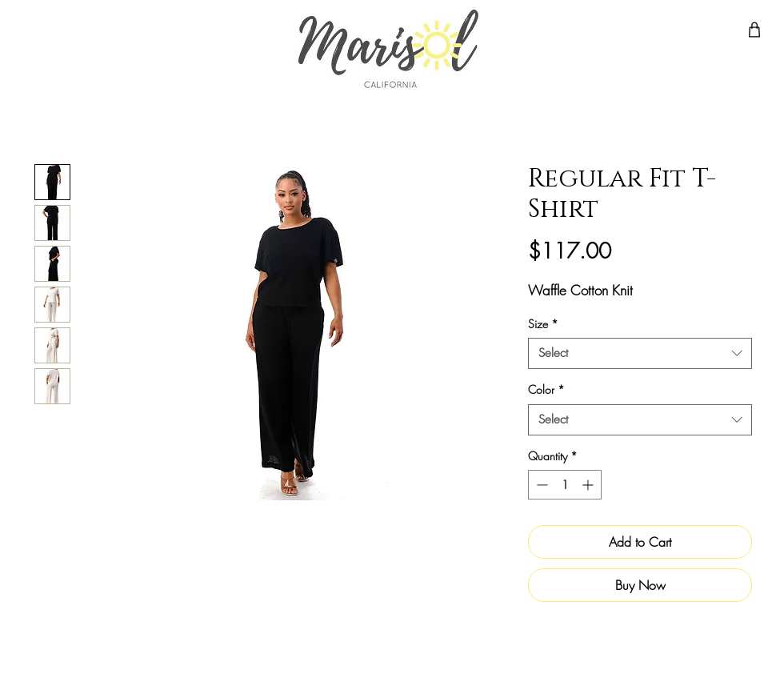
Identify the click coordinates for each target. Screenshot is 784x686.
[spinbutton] (565, 485)
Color (546, 389)
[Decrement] (540, 485)
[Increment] (589, 485)
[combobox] (640, 353)
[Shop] (754, 30)
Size (543, 324)
